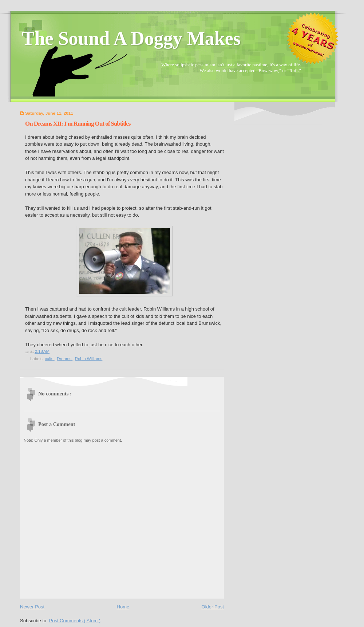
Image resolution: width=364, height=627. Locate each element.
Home (123, 607)
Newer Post (32, 607)
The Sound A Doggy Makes (131, 38)
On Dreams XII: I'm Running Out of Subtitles (78, 124)
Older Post (213, 607)
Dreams (65, 359)
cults (50, 359)
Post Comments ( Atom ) (75, 621)
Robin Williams (89, 359)
